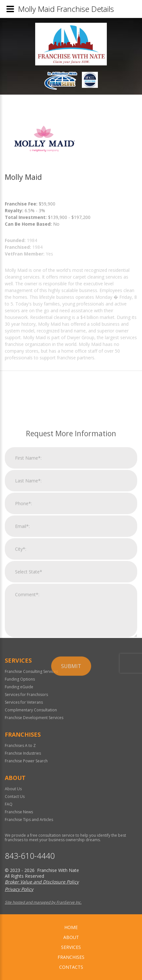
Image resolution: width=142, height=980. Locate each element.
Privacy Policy (19, 889)
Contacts (71, 967)
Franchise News (19, 812)
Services (71, 947)
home (71, 927)
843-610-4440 (30, 856)
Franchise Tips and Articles (29, 820)
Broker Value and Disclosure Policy (42, 882)
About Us (13, 789)
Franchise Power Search (26, 761)
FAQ (9, 804)
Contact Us (15, 796)
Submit (71, 746)
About (71, 937)
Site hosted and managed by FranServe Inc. (43, 902)
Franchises (71, 957)
